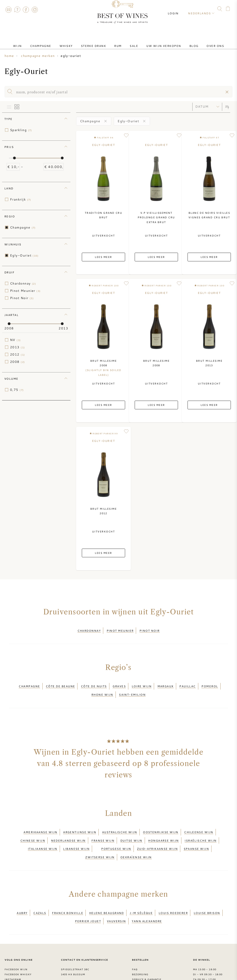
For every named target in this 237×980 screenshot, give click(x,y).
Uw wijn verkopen (156, 42)
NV (15, 340)
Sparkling (21, 130)
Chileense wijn (199, 822)
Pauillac (188, 682)
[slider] (14, 158)
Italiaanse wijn (43, 833)
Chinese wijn (33, 828)
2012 (18, 354)
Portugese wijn (116, 833)
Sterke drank (97, 42)
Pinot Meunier (25, 291)
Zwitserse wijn (100, 839)
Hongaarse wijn (163, 828)
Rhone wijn (102, 687)
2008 (18, 362)
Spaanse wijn (196, 833)
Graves (119, 682)
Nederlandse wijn (68, 828)
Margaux (166, 682)
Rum (118, 42)
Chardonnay (23, 283)
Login (177, 9)
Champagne (52, 42)
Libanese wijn (76, 833)
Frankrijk (21, 199)
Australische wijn (120, 822)
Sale (130, 42)
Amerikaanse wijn (40, 822)
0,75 (17, 390)
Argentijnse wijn (80, 822)
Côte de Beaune (60, 682)
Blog (183, 42)
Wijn (32, 42)
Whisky (73, 42)
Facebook (26, 10)
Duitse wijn (131, 828)
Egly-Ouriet (24, 255)
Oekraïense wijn (136, 839)
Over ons (201, 42)
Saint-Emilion (132, 687)
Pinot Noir (22, 298)
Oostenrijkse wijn (161, 822)
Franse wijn (103, 828)
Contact (8, 10)
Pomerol (210, 682)
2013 (18, 347)
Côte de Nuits (94, 682)
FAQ (17, 10)
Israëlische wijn (201, 828)
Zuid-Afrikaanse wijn (157, 833)
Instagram (35, 10)
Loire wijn (142, 682)
